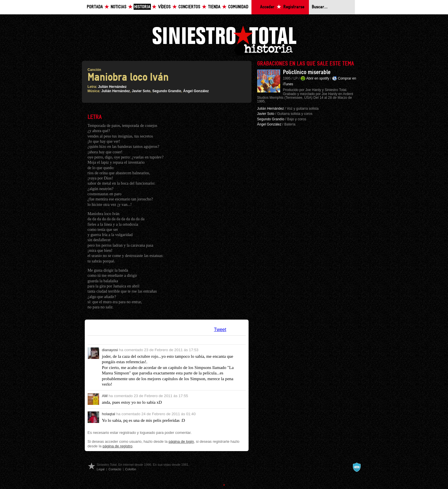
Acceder (267, 7)
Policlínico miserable (307, 72)
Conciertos (189, 7)
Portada (95, 7)
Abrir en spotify (318, 78)
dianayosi (110, 350)
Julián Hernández (112, 87)
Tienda (214, 7)
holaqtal (109, 414)
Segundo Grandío (167, 91)
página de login (181, 441)
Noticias (119, 7)
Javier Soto (141, 91)
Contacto (115, 469)
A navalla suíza (357, 467)
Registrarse (294, 7)
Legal (101, 469)
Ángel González (196, 91)
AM (105, 396)
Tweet (220, 329)
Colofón (131, 469)
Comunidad (238, 7)
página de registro (118, 446)
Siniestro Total (224, 40)
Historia (142, 7)
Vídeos (164, 7)
